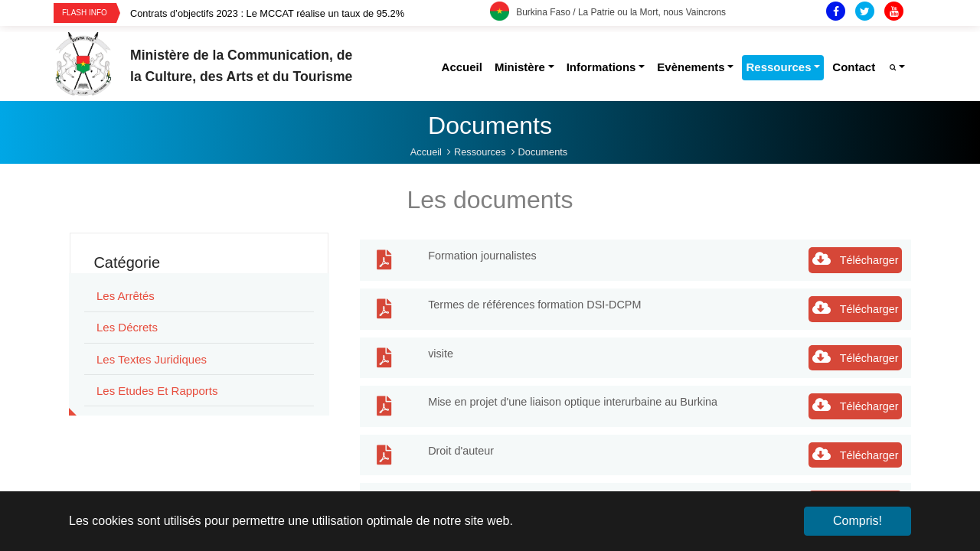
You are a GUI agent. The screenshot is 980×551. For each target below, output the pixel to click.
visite (441, 354)
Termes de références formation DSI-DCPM (534, 305)
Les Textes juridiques (152, 359)
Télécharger (856, 259)
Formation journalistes (482, 256)
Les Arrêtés (126, 296)
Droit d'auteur (461, 451)
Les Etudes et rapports (157, 391)
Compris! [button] (857, 521)
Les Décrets (127, 327)
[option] (310, 13)
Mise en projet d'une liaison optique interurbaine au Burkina (573, 402)
